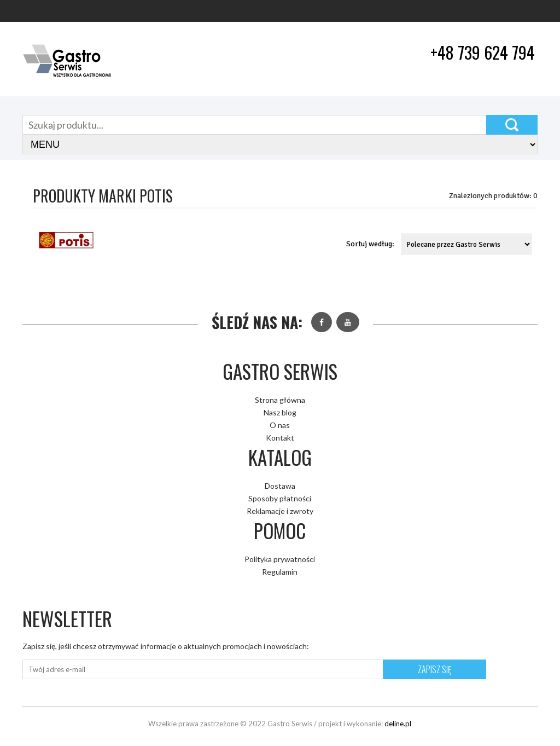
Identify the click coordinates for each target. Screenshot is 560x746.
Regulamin (280, 572)
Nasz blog (280, 412)
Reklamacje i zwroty (280, 511)
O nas (280, 425)
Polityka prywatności (280, 559)
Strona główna (280, 400)
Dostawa (280, 486)
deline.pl (398, 724)
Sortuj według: (370, 244)
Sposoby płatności (280, 498)
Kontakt (280, 438)
